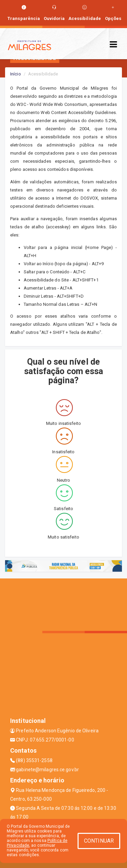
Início (16, 74)
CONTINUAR (99, 841)
